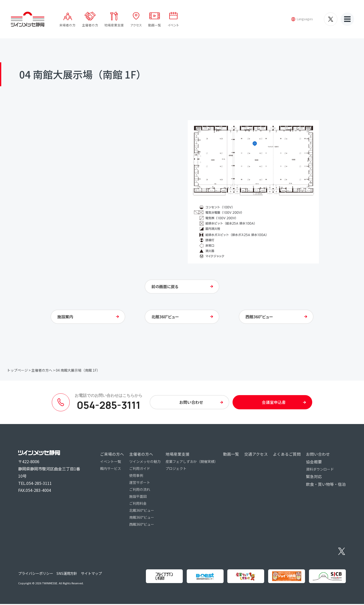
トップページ (17, 371)
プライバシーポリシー (36, 574)
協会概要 (314, 463)
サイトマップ (91, 574)
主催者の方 (90, 25)
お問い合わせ (318, 455)
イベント (173, 25)
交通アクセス (256, 455)
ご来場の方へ (112, 455)
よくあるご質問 (287, 455)
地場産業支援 (114, 25)
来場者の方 (67, 25)
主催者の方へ (42, 371)
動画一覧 (155, 25)
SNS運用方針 (67, 574)
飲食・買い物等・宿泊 (326, 485)
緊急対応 (314, 477)
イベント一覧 (111, 462)
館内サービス (111, 469)
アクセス (136, 25)
